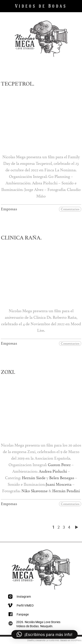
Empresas (9, 210)
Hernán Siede (34, 479)
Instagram (24, 596)
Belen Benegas (62, 479)
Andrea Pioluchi (53, 472)
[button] (44, 634)
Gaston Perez (59, 466)
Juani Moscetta (59, 485)
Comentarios (70, 209)
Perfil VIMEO (25, 605)
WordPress (76, 640)
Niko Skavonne (35, 492)
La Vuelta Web (53, 640)
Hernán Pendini (66, 492)
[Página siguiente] (76, 527)
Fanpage (23, 614)
